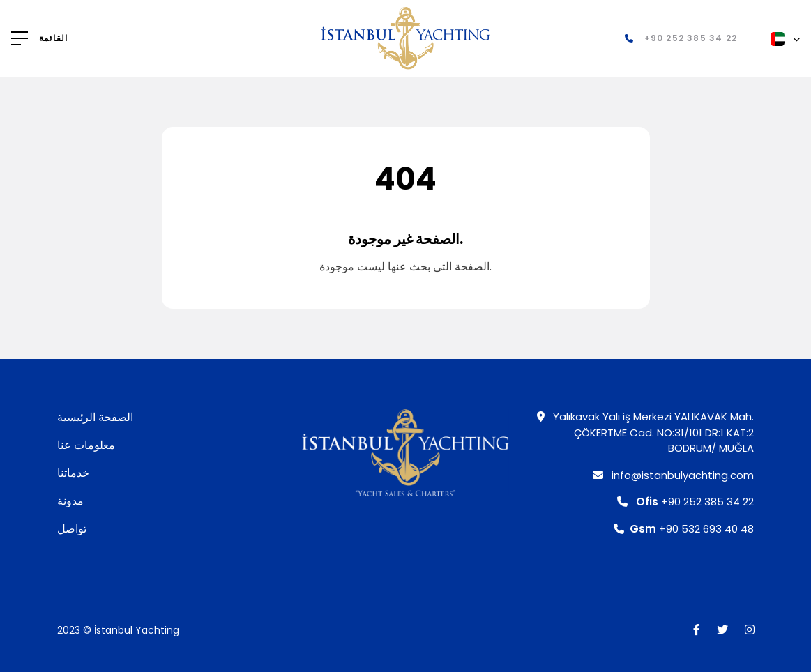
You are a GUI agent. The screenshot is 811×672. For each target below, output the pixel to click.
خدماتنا (73, 473)
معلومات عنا (86, 445)
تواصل (72, 529)
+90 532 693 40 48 (684, 529)
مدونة (70, 501)
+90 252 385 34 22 (685, 502)
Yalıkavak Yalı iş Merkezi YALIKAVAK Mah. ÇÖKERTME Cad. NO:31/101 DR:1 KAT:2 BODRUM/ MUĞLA (645, 432)
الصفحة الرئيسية (95, 417)
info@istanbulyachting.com (673, 475)
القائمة (53, 38)
